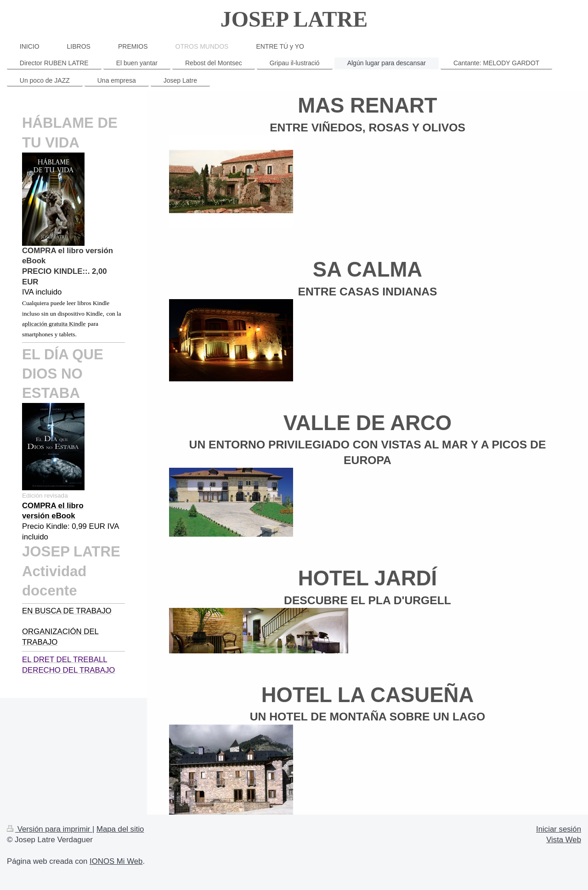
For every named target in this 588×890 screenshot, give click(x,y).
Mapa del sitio (120, 829)
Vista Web (564, 840)
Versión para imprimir (50, 829)
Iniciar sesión (559, 829)
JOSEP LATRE (294, 19)
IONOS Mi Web (116, 861)
